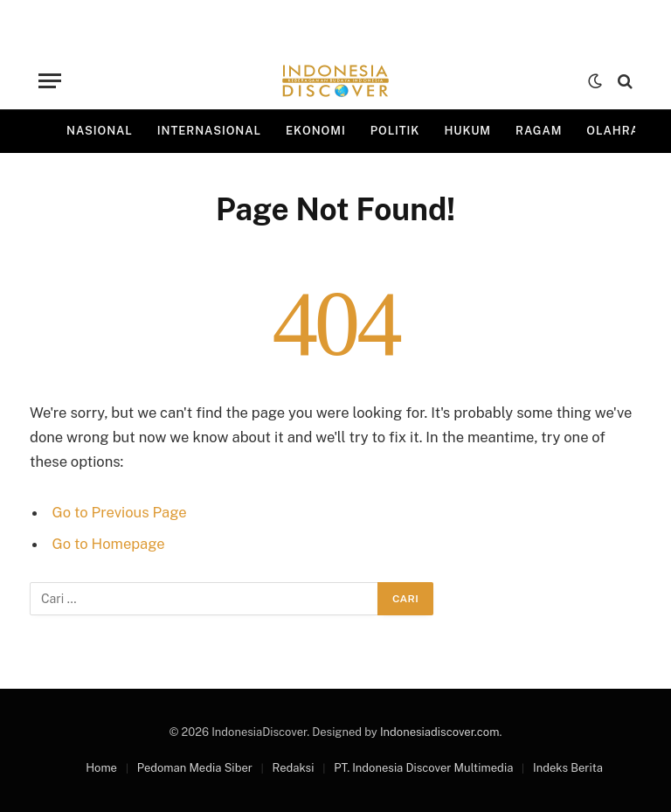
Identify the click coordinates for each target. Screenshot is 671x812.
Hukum (467, 131)
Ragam (539, 131)
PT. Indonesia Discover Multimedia (423, 768)
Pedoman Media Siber (195, 768)
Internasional (209, 131)
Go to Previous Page (120, 512)
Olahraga (622, 131)
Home (101, 768)
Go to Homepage (109, 544)
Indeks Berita (568, 768)
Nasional (100, 131)
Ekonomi (316, 131)
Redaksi (294, 768)
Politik (395, 131)
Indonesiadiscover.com (439, 732)
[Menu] (50, 81)
